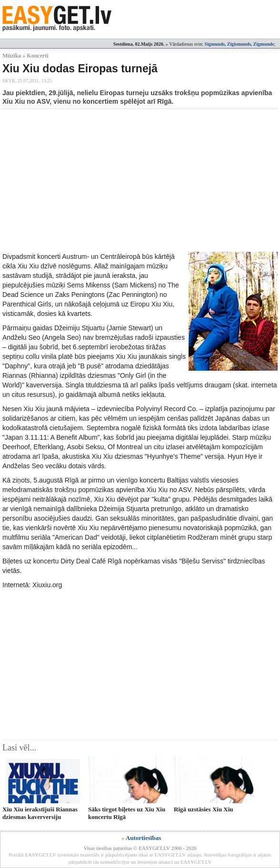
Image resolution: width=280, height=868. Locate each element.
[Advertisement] (141, 180)
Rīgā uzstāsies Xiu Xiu (204, 809)
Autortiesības (143, 838)
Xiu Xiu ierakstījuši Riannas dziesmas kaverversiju (40, 813)
